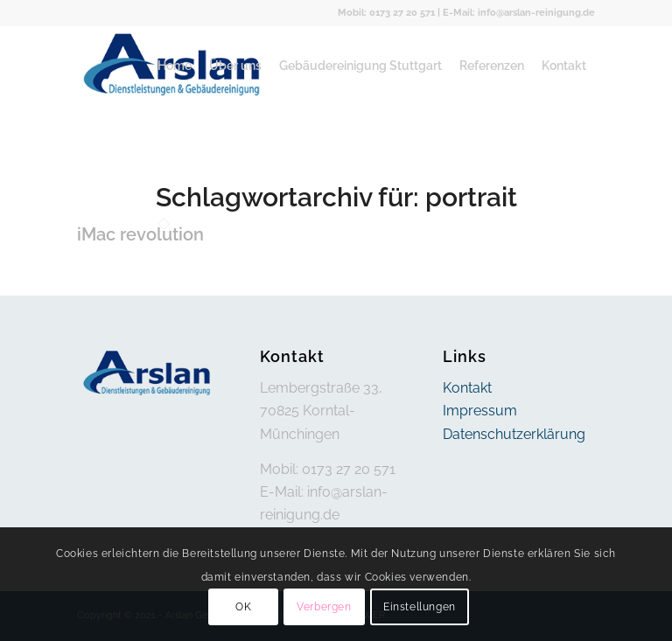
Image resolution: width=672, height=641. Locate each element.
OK (243, 607)
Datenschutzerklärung (514, 434)
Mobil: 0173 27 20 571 (386, 13)
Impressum (480, 411)
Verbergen (324, 607)
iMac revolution (140, 234)
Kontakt (467, 388)
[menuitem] (175, 66)
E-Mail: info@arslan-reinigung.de (519, 13)
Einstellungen (420, 607)
